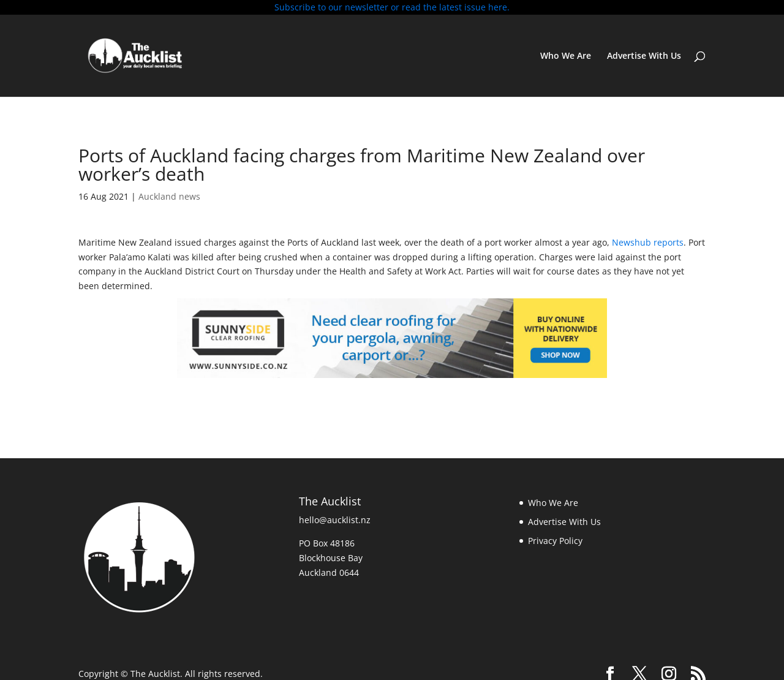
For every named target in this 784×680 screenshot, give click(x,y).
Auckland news (169, 196)
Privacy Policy (555, 541)
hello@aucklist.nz (335, 520)
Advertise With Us (644, 56)
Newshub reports (648, 242)
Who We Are (566, 56)
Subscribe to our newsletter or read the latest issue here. (392, 7)
